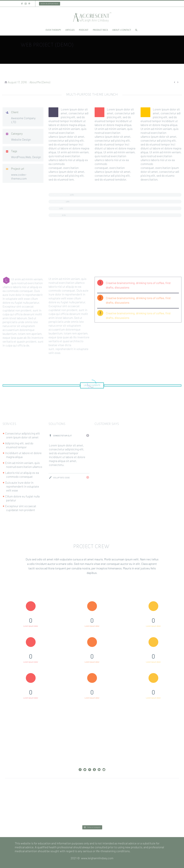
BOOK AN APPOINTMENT (50, 4)
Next (101, 793)
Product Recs (100, 30)
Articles (70, 30)
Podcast (84, 30)
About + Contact (122, 30)
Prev (83, 793)
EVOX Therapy (53, 30)
